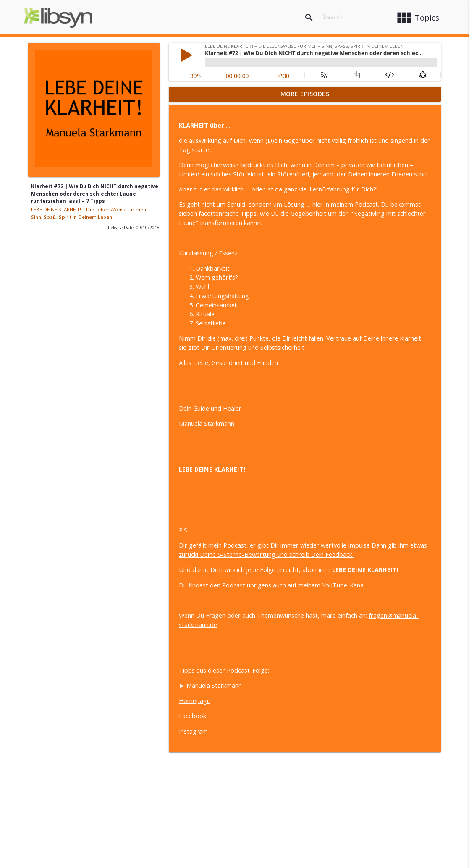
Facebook (193, 716)
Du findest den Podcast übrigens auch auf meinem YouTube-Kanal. (272, 585)
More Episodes (305, 94)
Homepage (195, 701)
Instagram (193, 731)
